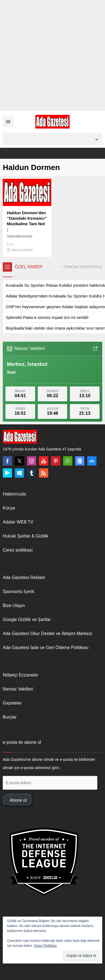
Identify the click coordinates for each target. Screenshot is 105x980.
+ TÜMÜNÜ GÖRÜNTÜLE (81, 267)
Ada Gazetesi (22, 250)
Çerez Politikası (45, 946)
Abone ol (18, 800)
